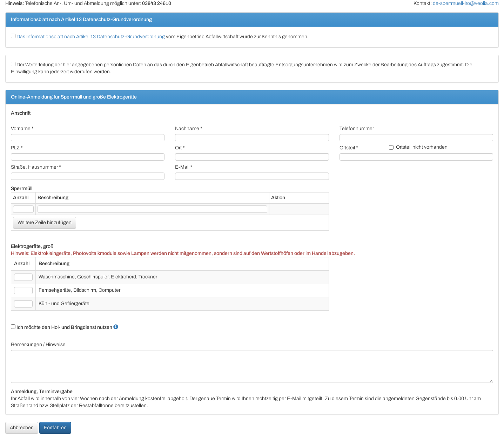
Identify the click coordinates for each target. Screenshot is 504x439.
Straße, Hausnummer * (36, 167)
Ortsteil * (349, 148)
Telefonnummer (357, 129)
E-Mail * (184, 167)
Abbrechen (22, 428)
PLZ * (17, 148)
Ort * (180, 148)
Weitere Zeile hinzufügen (45, 222)
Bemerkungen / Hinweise (38, 345)
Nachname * (189, 129)
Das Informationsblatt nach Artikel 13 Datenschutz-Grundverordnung (91, 37)
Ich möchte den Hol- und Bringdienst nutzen (62, 327)
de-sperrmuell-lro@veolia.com (466, 3)
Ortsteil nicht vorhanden (418, 147)
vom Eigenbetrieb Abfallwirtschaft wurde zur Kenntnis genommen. (160, 36)
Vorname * (22, 129)
